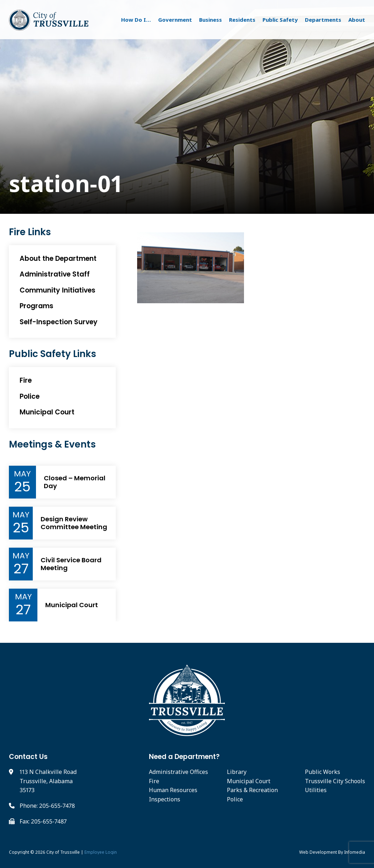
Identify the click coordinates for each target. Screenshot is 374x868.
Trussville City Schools (335, 781)
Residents (242, 20)
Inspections (165, 799)
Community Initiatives (58, 290)
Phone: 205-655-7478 (47, 806)
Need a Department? (184, 757)
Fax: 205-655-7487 (43, 821)
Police (30, 396)
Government (175, 20)
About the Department (58, 259)
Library (237, 772)
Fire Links (30, 232)
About (357, 20)
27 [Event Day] (21, 569)
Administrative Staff (55, 274)
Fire (26, 380)
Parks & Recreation (252, 790)
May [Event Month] (22, 474)
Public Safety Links (53, 354)
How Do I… (136, 20)
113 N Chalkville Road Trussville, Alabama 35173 (48, 781)
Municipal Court (47, 412)
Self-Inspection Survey (59, 322)
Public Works (323, 772)
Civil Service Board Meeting (71, 564)
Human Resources (173, 790)
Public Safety (280, 20)
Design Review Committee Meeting (74, 523)
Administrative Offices (178, 772)
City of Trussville (63, 852)
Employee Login (101, 852)
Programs (37, 306)
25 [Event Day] (22, 487)
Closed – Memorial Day (75, 482)
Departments (323, 20)
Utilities (316, 790)
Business (211, 20)
